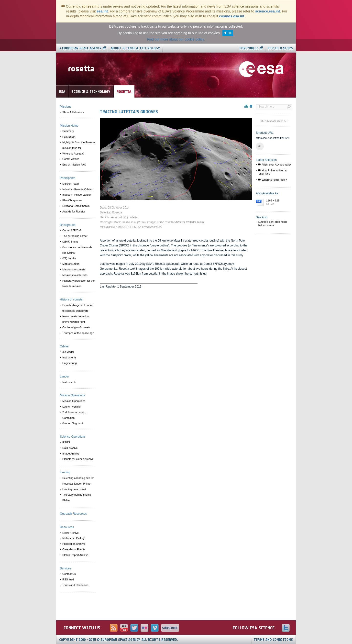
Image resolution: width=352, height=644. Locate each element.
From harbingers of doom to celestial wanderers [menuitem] (77, 308)
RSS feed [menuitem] (68, 579)
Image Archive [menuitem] (71, 454)
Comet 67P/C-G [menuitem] (72, 230)
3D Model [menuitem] (68, 352)
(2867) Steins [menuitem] (70, 242)
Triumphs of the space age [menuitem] (78, 333)
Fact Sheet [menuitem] (69, 137)
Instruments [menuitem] (69, 357)
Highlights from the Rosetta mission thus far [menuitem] (79, 145)
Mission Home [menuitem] (69, 126)
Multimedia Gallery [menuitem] (73, 538)
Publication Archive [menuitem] (74, 544)
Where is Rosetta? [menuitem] (73, 154)
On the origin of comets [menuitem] (76, 327)
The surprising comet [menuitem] (75, 236)
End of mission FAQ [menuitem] (74, 165)
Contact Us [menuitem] (69, 574)
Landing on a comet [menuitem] (74, 489)
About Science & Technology (135, 48)
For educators (280, 48)
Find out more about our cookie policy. (176, 39)
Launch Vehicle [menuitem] (71, 407)
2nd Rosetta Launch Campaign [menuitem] (74, 415)
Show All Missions (73, 112)
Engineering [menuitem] (70, 363)
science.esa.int (268, 11)
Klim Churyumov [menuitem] (72, 200)
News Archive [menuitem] (71, 533)
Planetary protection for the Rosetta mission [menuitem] (78, 283)
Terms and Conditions (273, 640)
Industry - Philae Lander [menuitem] (77, 195)
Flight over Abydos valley (275, 165)
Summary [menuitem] (68, 131)
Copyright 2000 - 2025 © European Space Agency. (119, 640)
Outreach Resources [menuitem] (73, 514)
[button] (260, 146)
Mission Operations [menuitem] (74, 401)
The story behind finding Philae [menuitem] (77, 497)
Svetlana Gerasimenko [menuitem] (76, 206)
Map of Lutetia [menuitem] (71, 264)
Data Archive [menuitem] (70, 448)
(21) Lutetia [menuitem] (69, 258)
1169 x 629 (278, 203)
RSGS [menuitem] (66, 442)
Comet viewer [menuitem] (71, 159)
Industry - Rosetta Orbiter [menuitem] (77, 189)
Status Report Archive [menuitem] (75, 555)
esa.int (102, 11)
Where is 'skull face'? (273, 180)
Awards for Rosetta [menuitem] (74, 211)
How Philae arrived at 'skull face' (273, 172)
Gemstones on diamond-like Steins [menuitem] (77, 250)
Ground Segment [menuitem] (73, 423)
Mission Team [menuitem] (71, 184)
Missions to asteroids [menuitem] (75, 275)
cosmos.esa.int (232, 16)
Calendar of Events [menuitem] (74, 549)
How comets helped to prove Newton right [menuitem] (76, 319)
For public (249, 48)
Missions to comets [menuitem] (74, 269)
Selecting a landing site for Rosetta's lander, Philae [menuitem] (78, 481)
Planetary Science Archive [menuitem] (78, 459)
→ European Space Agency (80, 48)
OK (230, 33)
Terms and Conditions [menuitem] (75, 585)
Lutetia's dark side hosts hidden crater (273, 223)
